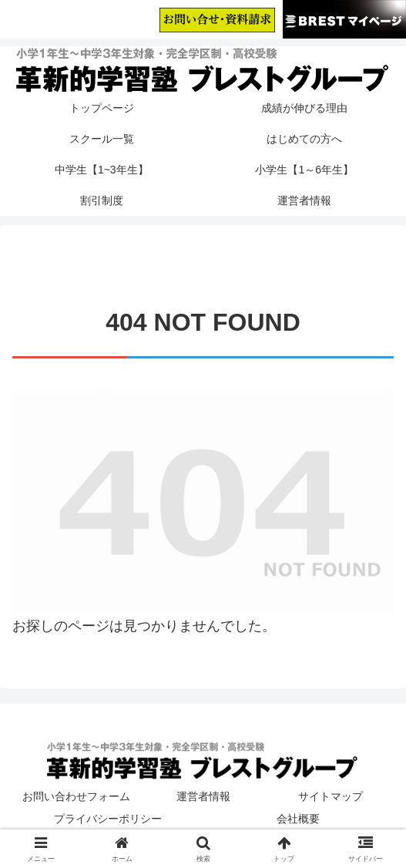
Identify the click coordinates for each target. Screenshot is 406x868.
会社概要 (298, 819)
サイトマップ (331, 796)
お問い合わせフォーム (76, 796)
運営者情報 (203, 796)
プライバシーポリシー (108, 819)
